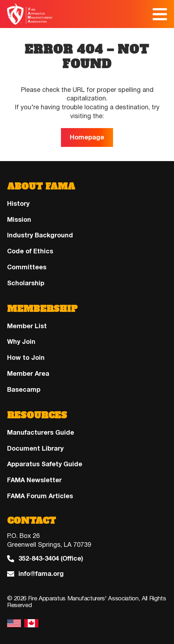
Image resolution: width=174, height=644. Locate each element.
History (18, 204)
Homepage (87, 137)
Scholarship (26, 283)
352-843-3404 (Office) (51, 559)
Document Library (35, 448)
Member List (27, 326)
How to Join (26, 358)
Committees (27, 267)
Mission (19, 220)
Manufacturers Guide (41, 433)
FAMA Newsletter (34, 480)
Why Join (21, 342)
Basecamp (24, 390)
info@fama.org (41, 574)
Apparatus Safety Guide (45, 464)
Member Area (28, 374)
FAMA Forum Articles (40, 496)
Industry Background (40, 235)
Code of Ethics (30, 251)
